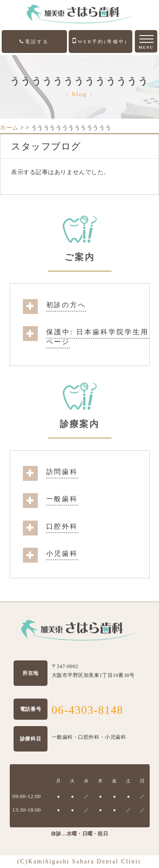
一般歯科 (62, 499)
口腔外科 (62, 526)
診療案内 (79, 424)
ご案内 (79, 257)
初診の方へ (66, 305)
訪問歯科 (62, 472)
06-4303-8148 (88, 710)
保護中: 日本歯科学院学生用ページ (98, 337)
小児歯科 (62, 553)
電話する (34, 42)
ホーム (9, 128)
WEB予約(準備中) (100, 41)
